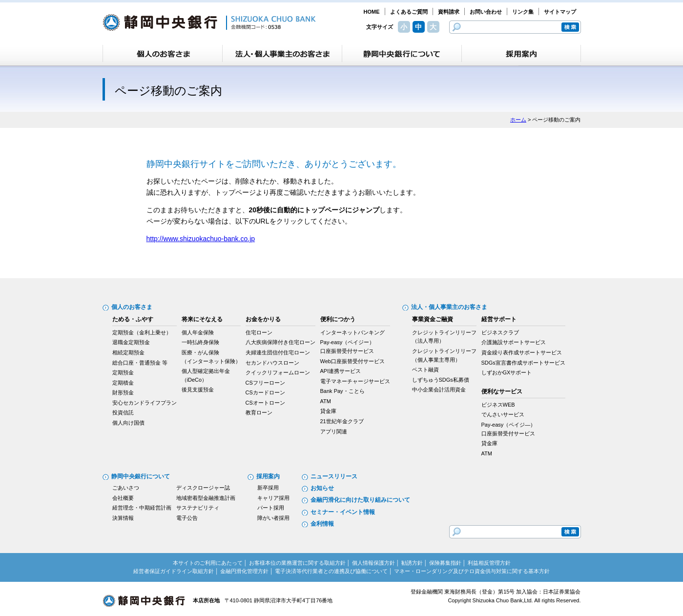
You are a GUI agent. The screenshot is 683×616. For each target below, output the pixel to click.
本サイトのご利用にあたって (208, 563)
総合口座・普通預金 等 (140, 363)
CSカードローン (265, 392)
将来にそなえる (202, 319)
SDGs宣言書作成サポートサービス (523, 363)
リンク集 (523, 12)
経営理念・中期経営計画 (142, 508)
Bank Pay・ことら (342, 391)
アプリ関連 (334, 431)
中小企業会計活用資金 (439, 390)
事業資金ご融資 (433, 319)
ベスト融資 (425, 370)
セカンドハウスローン (272, 363)
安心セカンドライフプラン (145, 403)
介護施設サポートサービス (514, 342)
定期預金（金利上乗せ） (142, 332)
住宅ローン (259, 332)
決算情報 (123, 518)
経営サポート (499, 319)
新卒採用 (268, 488)
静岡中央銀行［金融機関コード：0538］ (209, 22)
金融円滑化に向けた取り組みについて (360, 500)
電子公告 (187, 518)
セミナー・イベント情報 (343, 512)
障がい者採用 (273, 518)
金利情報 (322, 524)
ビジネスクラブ (500, 332)
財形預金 (123, 392)
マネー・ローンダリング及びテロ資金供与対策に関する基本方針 (472, 571)
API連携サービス (341, 371)
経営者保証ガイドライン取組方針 (174, 571)
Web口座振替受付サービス (352, 361)
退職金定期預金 (131, 342)
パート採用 (271, 508)
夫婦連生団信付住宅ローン (278, 352)
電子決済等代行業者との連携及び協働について (331, 571)
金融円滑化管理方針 (244, 571)
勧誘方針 (412, 563)
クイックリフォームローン (278, 372)
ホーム (518, 120)
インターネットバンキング (352, 332)
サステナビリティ (198, 508)
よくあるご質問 (409, 12)
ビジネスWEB (498, 405)
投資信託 (123, 412)
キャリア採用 (273, 498)
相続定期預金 (128, 352)
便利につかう (338, 319)
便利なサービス (502, 391)
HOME (372, 12)
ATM (326, 401)
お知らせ (322, 488)
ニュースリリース (334, 476)
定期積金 (123, 383)
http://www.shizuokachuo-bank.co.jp (201, 239)
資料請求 (449, 12)
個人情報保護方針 (373, 563)
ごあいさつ (126, 488)
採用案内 (268, 476)
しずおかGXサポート (507, 372)
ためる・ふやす (133, 319)
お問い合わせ (486, 12)
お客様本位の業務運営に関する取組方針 (297, 563)
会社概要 (123, 498)
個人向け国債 (128, 423)
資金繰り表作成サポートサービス (522, 352)
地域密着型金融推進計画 (206, 498)
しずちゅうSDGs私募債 (441, 380)
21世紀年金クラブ (342, 421)
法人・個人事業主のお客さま (449, 307)
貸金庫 (328, 411)
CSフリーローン (265, 383)
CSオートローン (265, 403)
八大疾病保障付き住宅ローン (280, 342)
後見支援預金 (198, 390)
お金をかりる (263, 319)
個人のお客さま (132, 307)
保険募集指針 (445, 563)
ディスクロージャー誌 (203, 488)
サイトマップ (560, 12)
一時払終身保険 (200, 342)
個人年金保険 (198, 332)
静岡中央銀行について (141, 476)
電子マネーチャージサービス (355, 381)
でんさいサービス (503, 414)
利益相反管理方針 (489, 563)
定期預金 (123, 372)
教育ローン (259, 412)
